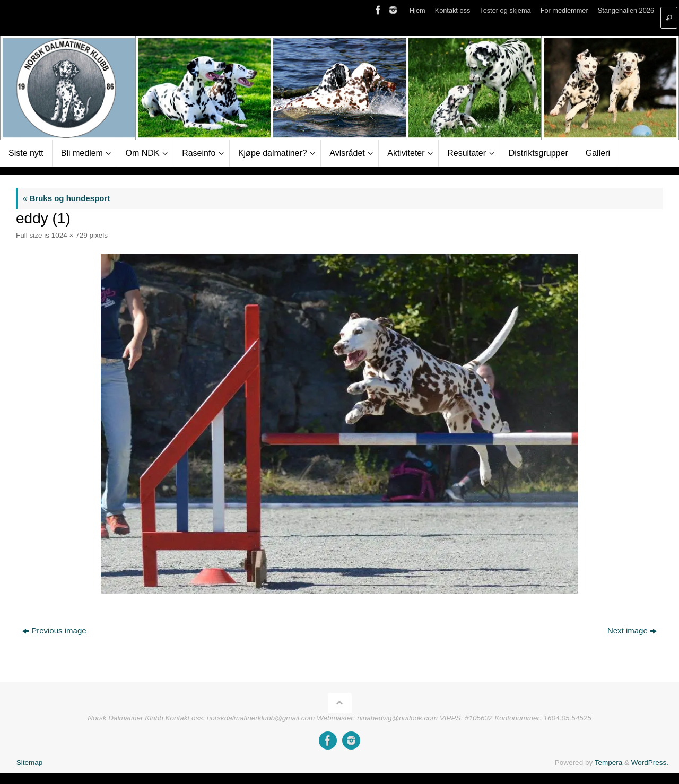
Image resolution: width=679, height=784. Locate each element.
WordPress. (650, 763)
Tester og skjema (505, 10)
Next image (632, 630)
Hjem (417, 10)
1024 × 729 (69, 235)
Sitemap (30, 763)
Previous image (54, 630)
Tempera (609, 763)
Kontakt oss (453, 10)
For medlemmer (564, 10)
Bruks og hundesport (66, 198)
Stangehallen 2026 (626, 10)
